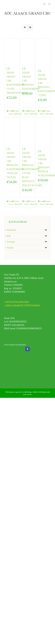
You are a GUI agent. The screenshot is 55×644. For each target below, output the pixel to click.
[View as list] (30, 27)
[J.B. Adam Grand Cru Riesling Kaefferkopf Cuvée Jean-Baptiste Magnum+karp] (27, 131)
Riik (9, 236)
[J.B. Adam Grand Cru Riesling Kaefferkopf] (27, 51)
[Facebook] (27, 349)
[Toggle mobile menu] (50, 4)
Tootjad (11, 242)
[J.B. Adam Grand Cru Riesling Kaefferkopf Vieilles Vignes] (12, 131)
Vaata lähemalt (16, 112)
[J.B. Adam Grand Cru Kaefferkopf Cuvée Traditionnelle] (12, 51)
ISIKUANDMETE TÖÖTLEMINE (23, 305)
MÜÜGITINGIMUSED (17, 302)
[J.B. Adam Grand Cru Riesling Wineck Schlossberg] (43, 133)
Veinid (10, 248)
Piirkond (11, 230)
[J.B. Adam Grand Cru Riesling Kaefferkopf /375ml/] (43, 52)
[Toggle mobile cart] (44, 4)
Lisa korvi (10, 112)
